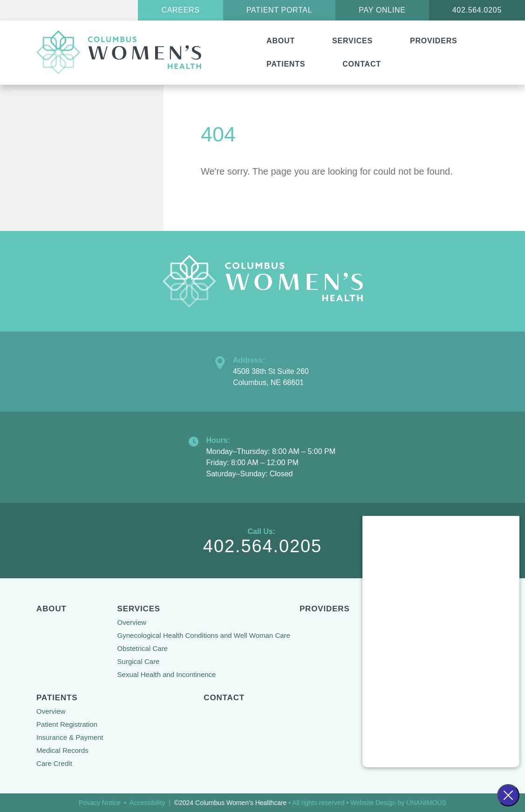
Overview (132, 622)
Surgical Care (139, 661)
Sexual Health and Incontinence (167, 674)
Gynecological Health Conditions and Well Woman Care (204, 635)
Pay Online (382, 10)
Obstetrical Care (143, 648)
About (281, 41)
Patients (286, 64)
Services (352, 41)
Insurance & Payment (70, 737)
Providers (433, 41)
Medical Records (62, 750)
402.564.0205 (477, 10)
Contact (362, 64)
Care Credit (54, 763)
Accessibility (147, 803)
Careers (180, 10)
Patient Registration (67, 724)
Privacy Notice (99, 803)
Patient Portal (280, 10)
